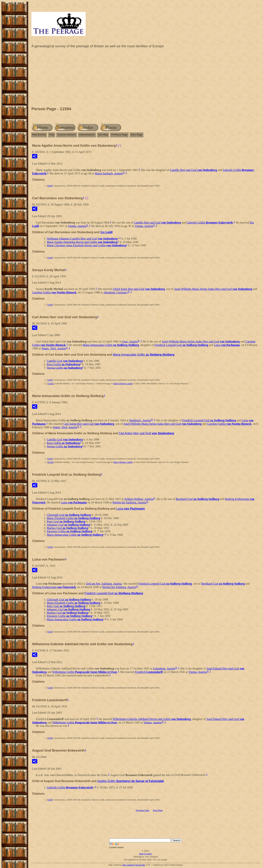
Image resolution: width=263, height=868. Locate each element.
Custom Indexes (66, 135)
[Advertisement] (146, 78)
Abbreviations (87, 135)
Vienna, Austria (77, 226)
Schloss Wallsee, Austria (139, 499)
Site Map (103, 135)
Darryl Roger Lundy (123, 383)
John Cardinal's (128, 865)
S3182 (50, 383)
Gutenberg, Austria (164, 668)
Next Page (137, 135)
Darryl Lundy (145, 854)
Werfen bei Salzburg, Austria (129, 502)
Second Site (140, 865)
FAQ (52, 135)
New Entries (39, 135)
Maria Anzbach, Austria (109, 173)
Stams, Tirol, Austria (54, 348)
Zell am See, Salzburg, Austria (104, 584)
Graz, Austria (130, 341)
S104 (50, 186)
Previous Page (119, 135)
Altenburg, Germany (115, 292)
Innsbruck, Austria (140, 420)
